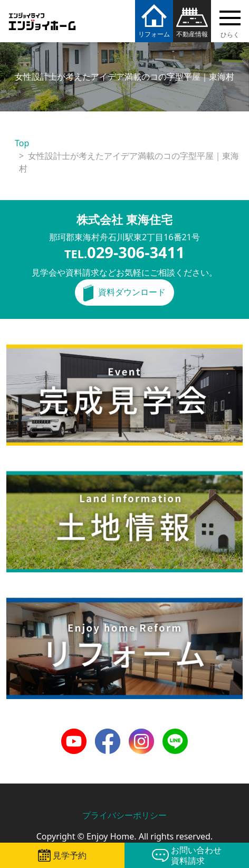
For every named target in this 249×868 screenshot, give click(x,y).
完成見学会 (27, 351)
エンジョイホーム (42, 15)
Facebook (108, 735)
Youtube (74, 735)
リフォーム (154, 34)
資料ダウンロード (132, 292)
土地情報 (23, 477)
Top (22, 143)
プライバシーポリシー (125, 815)
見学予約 (70, 855)
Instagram (141, 735)
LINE (172, 735)
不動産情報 (192, 34)
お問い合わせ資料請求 (196, 855)
